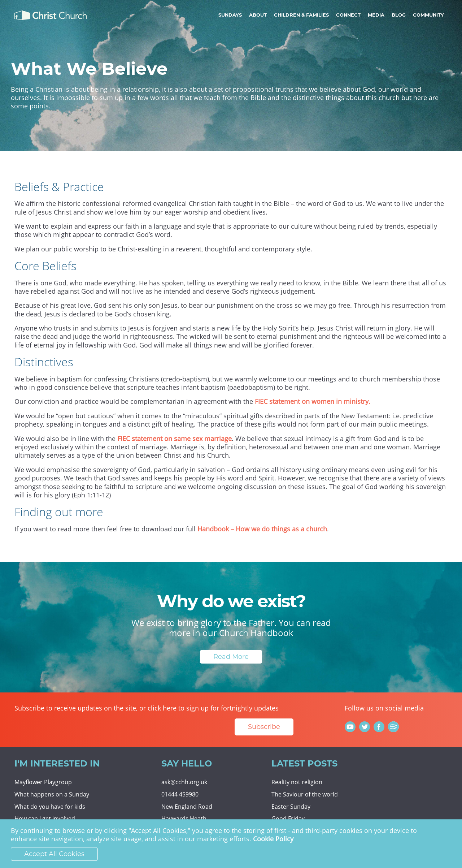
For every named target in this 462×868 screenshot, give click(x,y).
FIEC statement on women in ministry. (313, 401)
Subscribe (264, 727)
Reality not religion (297, 782)
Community (428, 15)
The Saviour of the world (305, 794)
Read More (231, 657)
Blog (399, 15)
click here (162, 708)
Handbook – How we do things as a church (262, 529)
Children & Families (301, 15)
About (258, 15)
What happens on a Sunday (52, 794)
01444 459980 (180, 794)
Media (376, 15)
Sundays (230, 15)
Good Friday (288, 819)
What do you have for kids (50, 807)
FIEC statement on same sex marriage (175, 439)
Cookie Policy (273, 839)
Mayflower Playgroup (43, 782)
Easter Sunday (291, 807)
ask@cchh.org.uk (184, 782)
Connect (348, 15)
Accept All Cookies (54, 854)
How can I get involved (45, 819)
